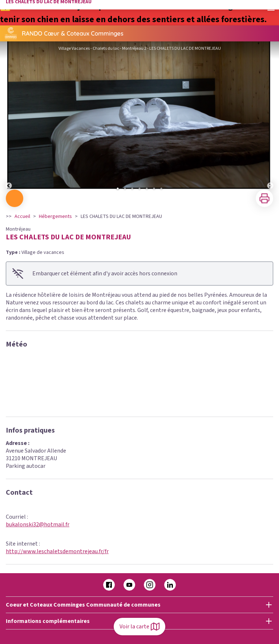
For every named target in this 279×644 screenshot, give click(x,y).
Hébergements (55, 216)
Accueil (22, 216)
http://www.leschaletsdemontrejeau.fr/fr (57, 551)
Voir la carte (139, 627)
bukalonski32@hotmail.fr (38, 524)
